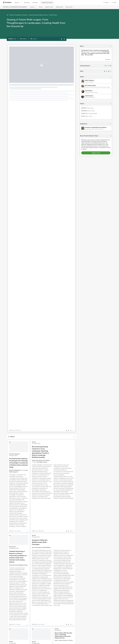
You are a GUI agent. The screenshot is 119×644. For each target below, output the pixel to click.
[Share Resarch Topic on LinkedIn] (109, 71)
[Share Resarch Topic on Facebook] (107, 71)
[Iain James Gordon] (96, 86)
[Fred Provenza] (96, 97)
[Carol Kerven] (96, 91)
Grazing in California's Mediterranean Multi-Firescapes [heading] (40, 542)
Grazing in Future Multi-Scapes (93, 52)
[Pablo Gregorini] (96, 81)
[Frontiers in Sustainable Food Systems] (96, 128)
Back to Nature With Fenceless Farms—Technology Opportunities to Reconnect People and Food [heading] (63, 635)
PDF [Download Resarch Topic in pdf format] (106, 66)
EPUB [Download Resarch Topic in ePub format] (110, 66)
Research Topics (53, 15)
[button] (23, 39)
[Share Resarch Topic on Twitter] (105, 71)
